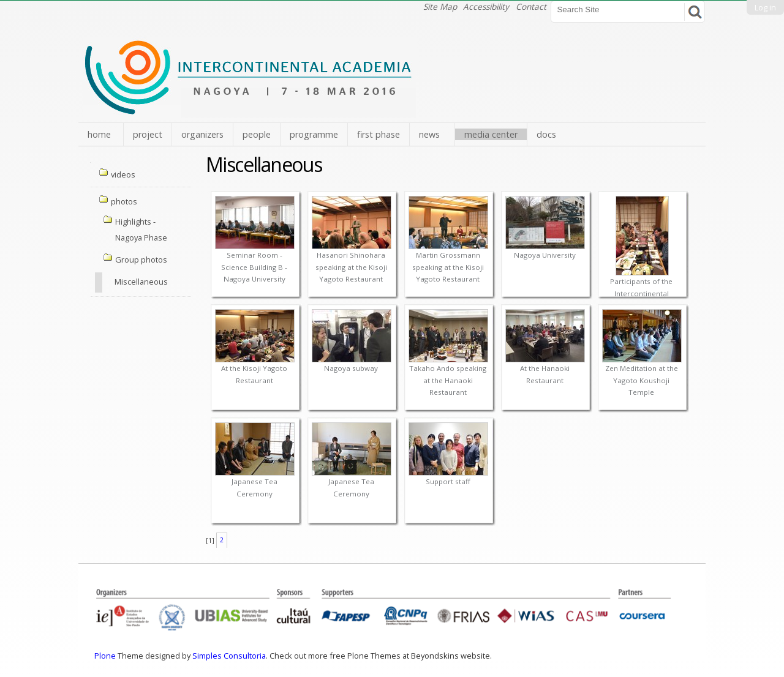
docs (546, 134)
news (429, 134)
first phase (379, 134)
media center (491, 134)
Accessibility (486, 6)
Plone (105, 656)
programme (314, 134)
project (148, 134)
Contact (531, 6)
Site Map (440, 6)
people (257, 134)
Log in (765, 7)
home (99, 134)
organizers (202, 134)
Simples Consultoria (229, 656)
